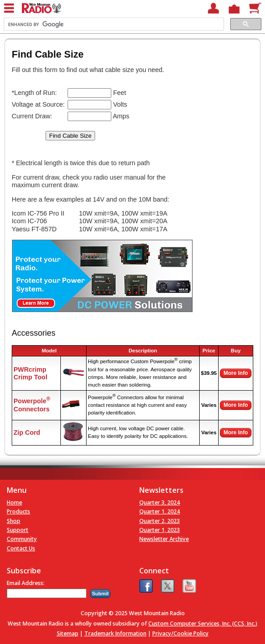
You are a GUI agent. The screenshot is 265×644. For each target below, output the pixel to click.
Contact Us (21, 548)
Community (22, 539)
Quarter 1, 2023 (160, 530)
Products (18, 511)
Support (18, 530)
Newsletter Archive (164, 539)
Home (14, 502)
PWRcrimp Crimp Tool (30, 373)
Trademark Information (115, 633)
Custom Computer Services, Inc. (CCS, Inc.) (203, 624)
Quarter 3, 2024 (160, 502)
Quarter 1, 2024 (160, 511)
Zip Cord (27, 432)
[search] (113, 24)
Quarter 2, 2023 (160, 521)
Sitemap (68, 633)
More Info (236, 373)
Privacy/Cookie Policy (180, 633)
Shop (14, 521)
